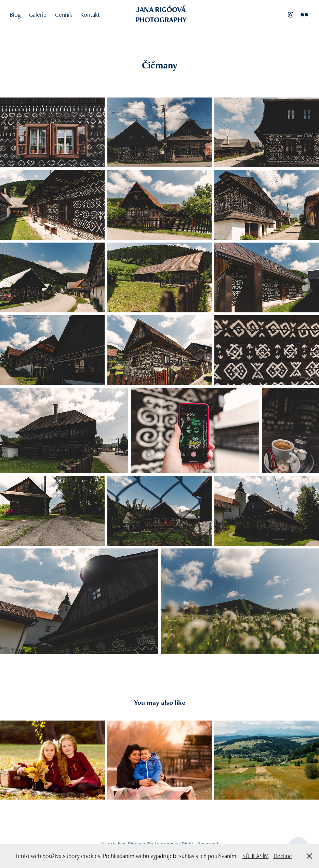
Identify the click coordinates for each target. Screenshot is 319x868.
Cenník (64, 15)
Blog (15, 15)
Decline (283, 856)
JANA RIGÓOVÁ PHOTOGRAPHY (162, 15)
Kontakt (90, 15)
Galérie (38, 15)
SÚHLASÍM (256, 856)
